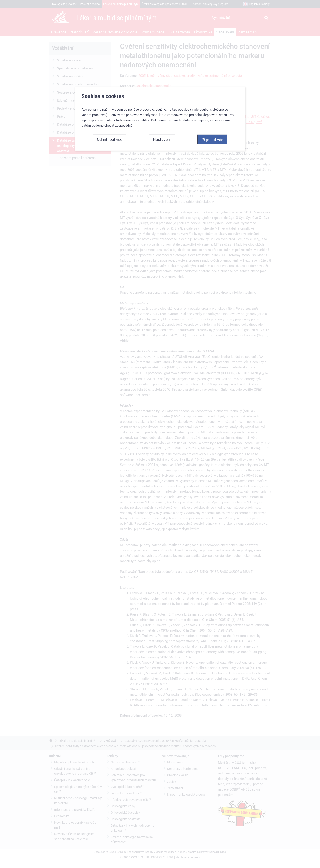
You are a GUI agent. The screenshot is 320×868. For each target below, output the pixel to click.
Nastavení (162, 138)
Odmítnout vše (110, 138)
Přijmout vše (212, 138)
